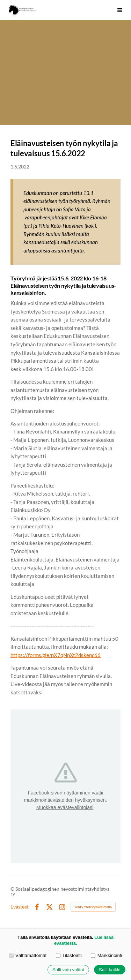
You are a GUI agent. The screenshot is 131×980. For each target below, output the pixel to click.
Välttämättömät (28, 955)
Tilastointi (69, 955)
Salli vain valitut (68, 970)
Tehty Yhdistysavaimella (93, 907)
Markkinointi (106, 955)
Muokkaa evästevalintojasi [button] (65, 807)
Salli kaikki (110, 970)
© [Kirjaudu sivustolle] (13, 889)
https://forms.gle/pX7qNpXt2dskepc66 (56, 655)
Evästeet (20, 907)
